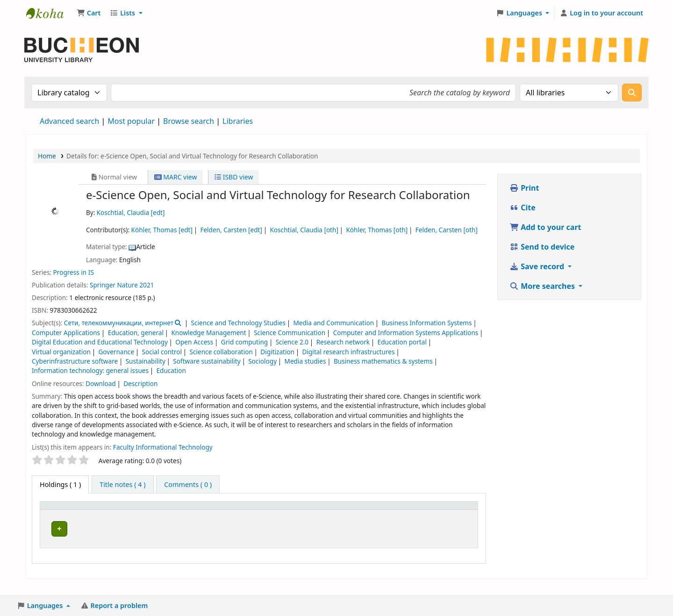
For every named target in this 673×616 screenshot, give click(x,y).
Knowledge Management (208, 333)
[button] (89, 13)
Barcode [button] (450, 520)
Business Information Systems (427, 323)
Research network (343, 342)
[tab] (122, 485)
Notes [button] (407, 520)
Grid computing (244, 342)
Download (101, 383)
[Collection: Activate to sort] (202, 516)
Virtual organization (61, 352)
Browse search (189, 121)
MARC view (176, 177)
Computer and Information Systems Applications (406, 333)
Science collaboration (221, 352)
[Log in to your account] (601, 13)
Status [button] (365, 520)
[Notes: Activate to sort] (413, 516)
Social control (162, 352)
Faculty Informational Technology (163, 447)
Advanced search (69, 121)
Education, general (136, 333)
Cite (523, 208)
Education (171, 370)
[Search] (632, 93)
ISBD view (234, 177)
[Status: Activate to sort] (372, 516)
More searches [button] (543, 286)
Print (524, 188)
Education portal (402, 342)
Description (140, 383)
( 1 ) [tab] (60, 484)
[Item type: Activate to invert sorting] (68, 516)
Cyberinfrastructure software (75, 361)
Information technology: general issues (90, 370)
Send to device (542, 247)
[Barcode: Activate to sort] (455, 516)
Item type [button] (60, 520)
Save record (538, 266)
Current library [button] (125, 520)
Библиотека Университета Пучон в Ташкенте (50, 13)
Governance (116, 352)
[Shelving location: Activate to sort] (261, 516)
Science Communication (290, 333)
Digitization (277, 352)
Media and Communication (333, 323)
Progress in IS (74, 272)
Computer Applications (66, 333)
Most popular (131, 121)
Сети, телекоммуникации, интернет (119, 323)
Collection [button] (197, 520)
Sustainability (146, 361)
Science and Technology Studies (238, 323)
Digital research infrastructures (349, 352)
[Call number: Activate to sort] (323, 516)
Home (47, 156)
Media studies (305, 361)
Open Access (194, 342)
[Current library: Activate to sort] (136, 516)
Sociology (262, 361)
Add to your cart (545, 227)
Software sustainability (207, 361)
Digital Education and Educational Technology (100, 342)
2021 (147, 285)
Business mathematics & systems (383, 361)
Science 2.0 (292, 342)
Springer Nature (114, 285)
